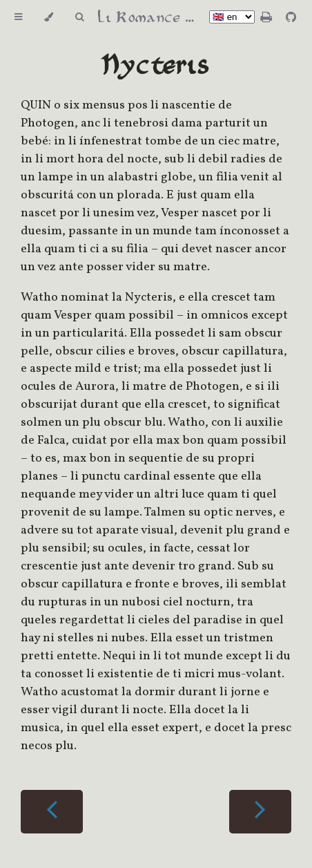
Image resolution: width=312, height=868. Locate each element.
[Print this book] (267, 18)
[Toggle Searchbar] (79, 17)
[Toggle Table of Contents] (18, 17)
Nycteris (156, 66)
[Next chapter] (260, 812)
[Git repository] (291, 18)
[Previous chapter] (52, 812)
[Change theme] (49, 17)
